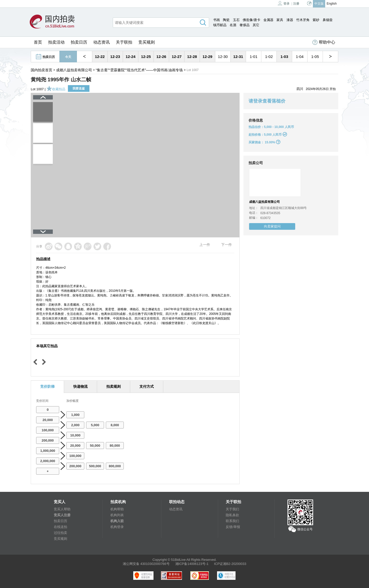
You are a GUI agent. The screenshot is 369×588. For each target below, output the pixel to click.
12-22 (100, 57)
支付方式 (147, 386)
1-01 (253, 57)
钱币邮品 (220, 25)
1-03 (284, 57)
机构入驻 (117, 521)
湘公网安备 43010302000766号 (146, 564)
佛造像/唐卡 (252, 20)
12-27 (177, 57)
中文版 (319, 4)
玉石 (236, 20)
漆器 (290, 20)
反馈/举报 (233, 527)
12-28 (192, 57)
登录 (284, 3)
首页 (38, 42)
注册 (296, 4)
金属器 (268, 20)
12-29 (207, 57)
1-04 (300, 57)
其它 (256, 25)
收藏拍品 (56, 89)
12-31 (238, 57)
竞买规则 (147, 42)
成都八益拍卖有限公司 (74, 70)
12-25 (146, 57)
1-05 (315, 57)
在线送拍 (60, 527)
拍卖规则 (114, 386)
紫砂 (316, 20)
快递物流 (80, 386)
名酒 (233, 25)
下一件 (227, 245)
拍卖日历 (79, 42)
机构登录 (117, 527)
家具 (280, 20)
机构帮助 (117, 509)
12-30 (223, 57)
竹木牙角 (303, 20)
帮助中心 (324, 42)
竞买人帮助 (62, 509)
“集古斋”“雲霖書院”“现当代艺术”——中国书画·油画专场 (139, 70)
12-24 (130, 57)
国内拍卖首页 (42, 70)
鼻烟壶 (328, 20)
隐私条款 (232, 515)
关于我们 (232, 509)
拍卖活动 (56, 42)
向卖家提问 (272, 226)
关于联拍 (124, 42)
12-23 (115, 57)
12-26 (161, 57)
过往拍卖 (60, 533)
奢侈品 (245, 25)
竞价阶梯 (47, 386)
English (332, 4)
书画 (217, 20)
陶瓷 (226, 20)
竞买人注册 (62, 515)
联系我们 (232, 521)
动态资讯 (101, 42)
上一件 (205, 245)
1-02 (269, 57)
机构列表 (117, 515)
